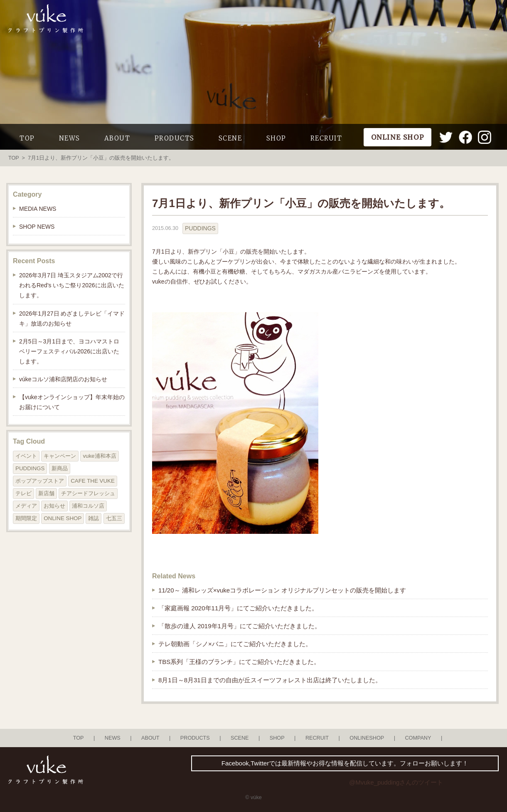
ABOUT (117, 138)
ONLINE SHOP (63, 518)
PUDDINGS (200, 228)
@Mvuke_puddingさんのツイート (396, 782)
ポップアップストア (40, 481)
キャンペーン (60, 456)
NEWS (70, 138)
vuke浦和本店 (99, 456)
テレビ (23, 493)
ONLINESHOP (367, 738)
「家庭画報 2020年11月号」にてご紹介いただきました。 (238, 608)
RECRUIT (326, 138)
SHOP (276, 138)
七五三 (114, 518)
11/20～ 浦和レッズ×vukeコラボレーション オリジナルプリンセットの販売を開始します (282, 590)
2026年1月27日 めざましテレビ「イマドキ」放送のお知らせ (72, 318)
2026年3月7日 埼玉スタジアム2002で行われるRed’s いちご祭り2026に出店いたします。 (72, 285)
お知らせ (54, 506)
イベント (26, 456)
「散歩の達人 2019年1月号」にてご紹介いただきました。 (240, 626)
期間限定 (26, 518)
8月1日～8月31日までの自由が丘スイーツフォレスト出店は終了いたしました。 (270, 680)
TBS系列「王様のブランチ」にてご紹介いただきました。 (239, 662)
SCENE (230, 138)
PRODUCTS (175, 138)
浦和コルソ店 (88, 506)
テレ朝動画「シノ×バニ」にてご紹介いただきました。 (235, 644)
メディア (26, 506)
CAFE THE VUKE (93, 481)
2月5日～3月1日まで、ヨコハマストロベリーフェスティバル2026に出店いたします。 (69, 351)
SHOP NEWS (37, 227)
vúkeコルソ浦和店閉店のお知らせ (63, 379)
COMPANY (418, 738)
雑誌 (94, 518)
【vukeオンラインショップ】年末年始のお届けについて (72, 402)
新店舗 (46, 493)
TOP (27, 138)
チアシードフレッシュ (88, 493)
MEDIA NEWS (38, 209)
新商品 (60, 468)
